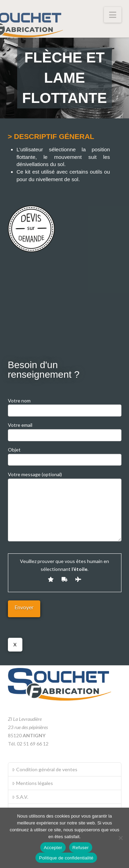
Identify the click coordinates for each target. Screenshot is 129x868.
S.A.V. (20, 797)
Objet (65, 455)
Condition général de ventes (45, 769)
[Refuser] (120, 838)
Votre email (65, 430)
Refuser (81, 848)
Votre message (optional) (65, 478)
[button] (113, 15)
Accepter (53, 848)
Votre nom (65, 406)
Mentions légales (32, 783)
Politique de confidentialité (66, 858)
